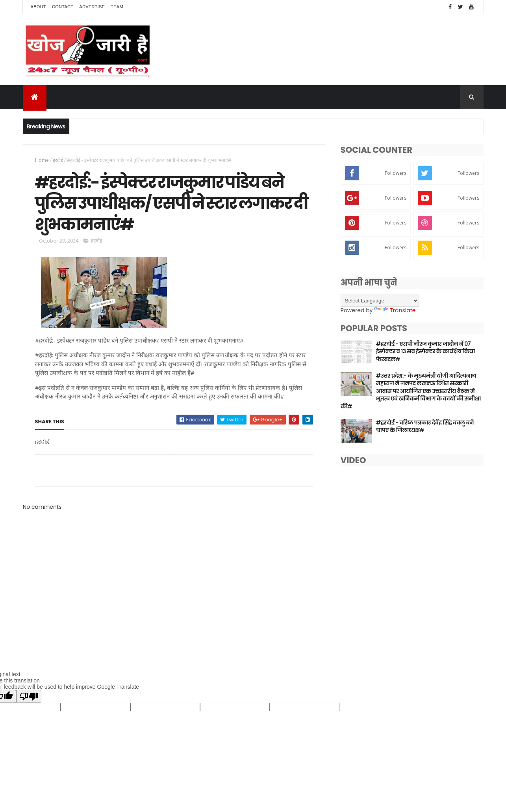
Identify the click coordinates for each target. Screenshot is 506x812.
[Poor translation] (29, 696)
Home (42, 160)
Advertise (92, 7)
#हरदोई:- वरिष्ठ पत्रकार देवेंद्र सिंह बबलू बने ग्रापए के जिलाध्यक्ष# (425, 426)
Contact (63, 7)
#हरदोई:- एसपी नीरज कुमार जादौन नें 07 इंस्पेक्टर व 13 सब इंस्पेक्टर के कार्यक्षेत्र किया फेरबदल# (425, 351)
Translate (395, 310)
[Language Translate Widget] (380, 301)
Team (117, 7)
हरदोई (58, 160)
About (38, 7)
